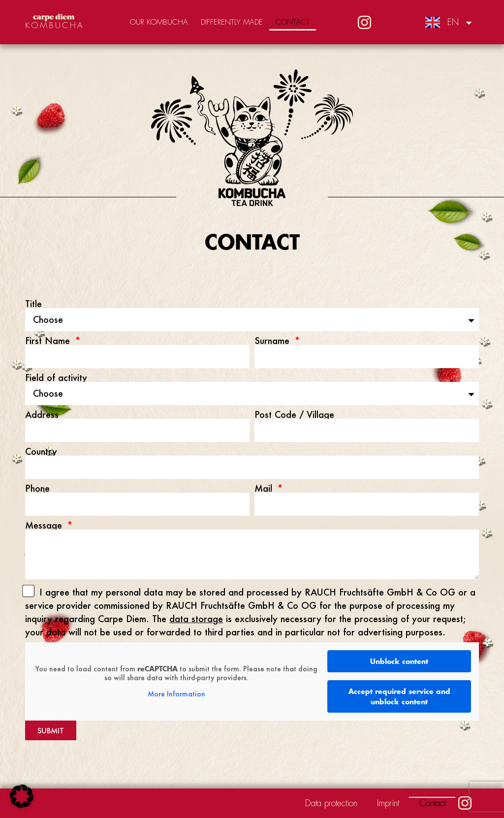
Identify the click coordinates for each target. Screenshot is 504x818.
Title (33, 304)
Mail (265, 488)
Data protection (331, 803)
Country (41, 451)
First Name (49, 341)
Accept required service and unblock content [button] (399, 696)
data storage (196, 619)
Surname (273, 341)
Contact (293, 22)
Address (42, 414)
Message (45, 525)
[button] (22, 796)
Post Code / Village (294, 414)
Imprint (388, 803)
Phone (37, 488)
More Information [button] (176, 694)
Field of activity (56, 378)
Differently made (232, 22)
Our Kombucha (159, 22)
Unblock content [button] (399, 661)
